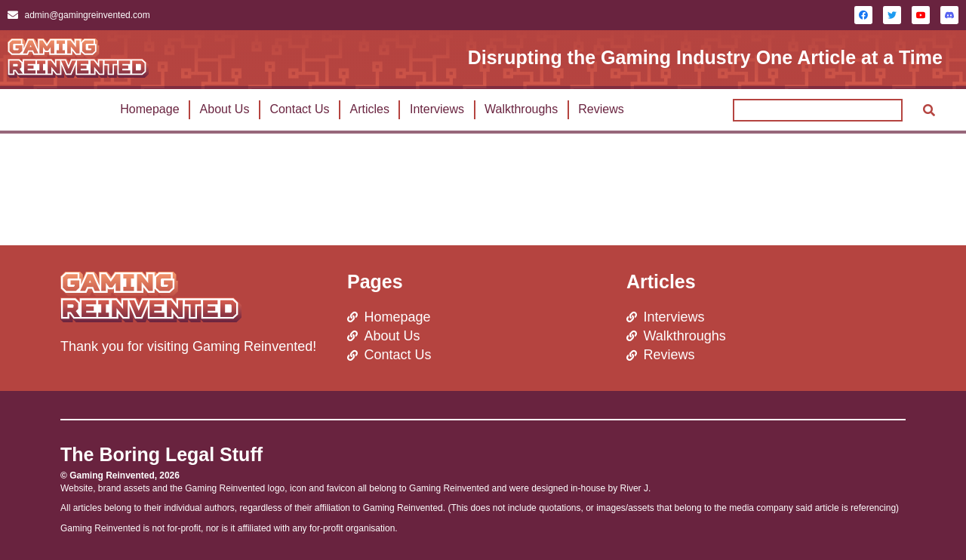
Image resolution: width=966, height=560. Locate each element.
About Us (225, 109)
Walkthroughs (521, 109)
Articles (370, 109)
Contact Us (299, 109)
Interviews (437, 109)
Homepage (149, 109)
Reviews (601, 109)
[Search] (929, 110)
